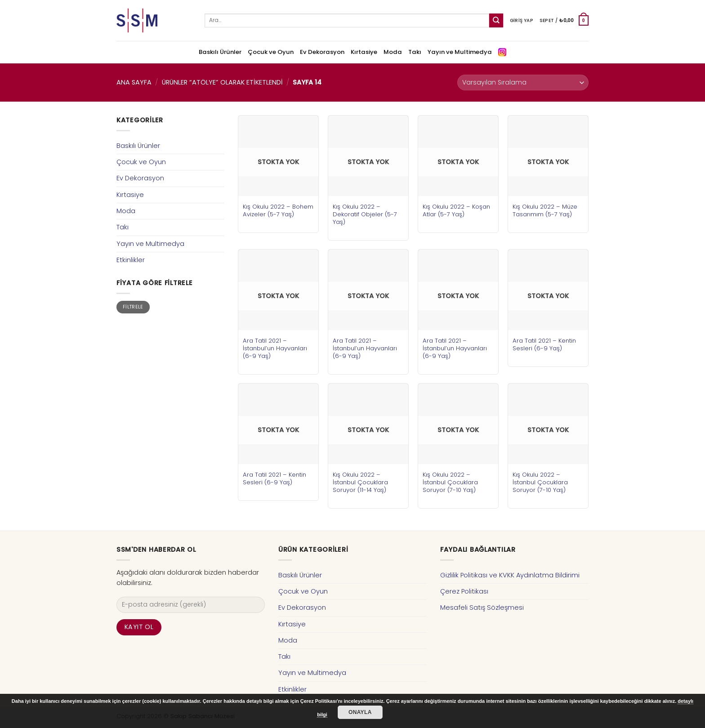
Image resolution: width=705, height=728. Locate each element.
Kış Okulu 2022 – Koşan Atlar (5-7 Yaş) (456, 210)
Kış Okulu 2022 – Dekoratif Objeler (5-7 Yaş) (365, 214)
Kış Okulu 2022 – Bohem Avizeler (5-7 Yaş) (278, 210)
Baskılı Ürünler (220, 52)
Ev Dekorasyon (322, 52)
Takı (415, 52)
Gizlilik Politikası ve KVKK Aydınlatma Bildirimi (510, 575)
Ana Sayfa (134, 82)
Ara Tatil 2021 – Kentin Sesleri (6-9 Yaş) (544, 344)
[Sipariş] (523, 83)
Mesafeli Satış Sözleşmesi (482, 607)
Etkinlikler (131, 260)
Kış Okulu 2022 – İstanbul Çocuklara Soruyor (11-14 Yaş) (360, 482)
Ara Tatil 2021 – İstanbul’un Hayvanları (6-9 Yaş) (275, 348)
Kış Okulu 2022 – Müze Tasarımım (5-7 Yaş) (545, 210)
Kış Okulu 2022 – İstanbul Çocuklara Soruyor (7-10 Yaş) (450, 482)
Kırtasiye (364, 52)
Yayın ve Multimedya (460, 52)
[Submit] (496, 20)
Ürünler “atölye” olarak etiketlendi (222, 82)
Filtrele (133, 307)
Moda (393, 52)
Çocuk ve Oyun (271, 52)
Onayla (360, 712)
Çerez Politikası (464, 591)
